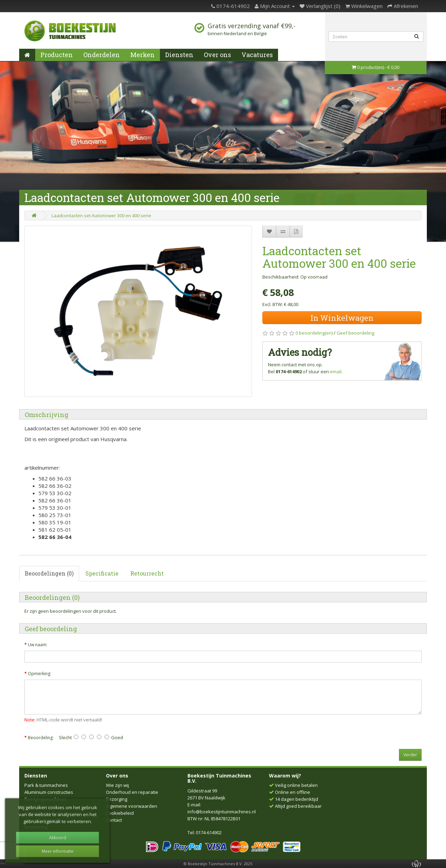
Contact (114, 820)
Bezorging (117, 799)
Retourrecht (147, 573)
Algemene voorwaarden (132, 806)
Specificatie (102, 573)
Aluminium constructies (49, 792)
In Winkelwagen (342, 318)
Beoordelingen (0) (49, 573)
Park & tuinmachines (46, 785)
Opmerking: (40, 674)
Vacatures (257, 55)
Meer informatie (58, 851)
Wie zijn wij (117, 785)
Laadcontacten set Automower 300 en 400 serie (101, 216)
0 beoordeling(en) (314, 333)
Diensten (179, 55)
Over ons (217, 55)
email (336, 372)
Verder (410, 755)
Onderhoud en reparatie (132, 792)
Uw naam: (38, 645)
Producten (57, 55)
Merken (143, 55)
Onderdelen (102, 55)
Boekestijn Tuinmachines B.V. (219, 778)
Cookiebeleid (120, 813)
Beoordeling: (41, 738)
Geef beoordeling (355, 333)
